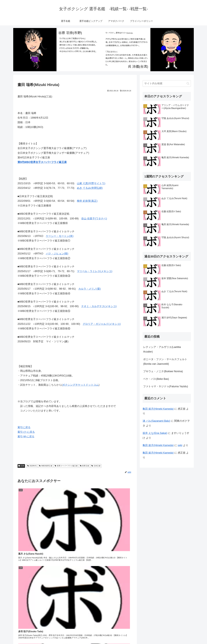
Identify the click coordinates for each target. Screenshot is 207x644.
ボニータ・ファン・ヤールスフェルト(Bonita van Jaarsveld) (165, 362)
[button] (188, 83)
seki (180, 445)
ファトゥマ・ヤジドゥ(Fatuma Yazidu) (166, 386)
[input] (167, 83)
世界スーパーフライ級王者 (66, 466)
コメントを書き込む (75, 610)
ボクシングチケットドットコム (80, 385)
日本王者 (96, 466)
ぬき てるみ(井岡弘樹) (90, 188)
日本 (21, 466)
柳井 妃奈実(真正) (87, 201)
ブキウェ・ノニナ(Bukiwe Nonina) (163, 371)
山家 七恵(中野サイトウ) (91, 183)
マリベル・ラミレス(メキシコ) (95, 271)
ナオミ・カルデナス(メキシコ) (99, 306)
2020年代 (32, 466)
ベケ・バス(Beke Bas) (156, 379)
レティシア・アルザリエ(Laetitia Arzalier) (162, 349)
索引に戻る (24, 427)
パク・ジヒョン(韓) (57, 254)
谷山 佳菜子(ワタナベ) (94, 219)
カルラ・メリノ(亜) (90, 289)
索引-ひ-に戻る (26, 432)
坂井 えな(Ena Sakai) (155, 433)
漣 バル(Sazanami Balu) (156, 421)
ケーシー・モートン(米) (60, 236)
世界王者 (85, 466)
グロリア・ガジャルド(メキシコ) (102, 324)
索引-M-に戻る (26, 437)
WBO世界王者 (46, 466)
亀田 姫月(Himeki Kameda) (158, 409)
